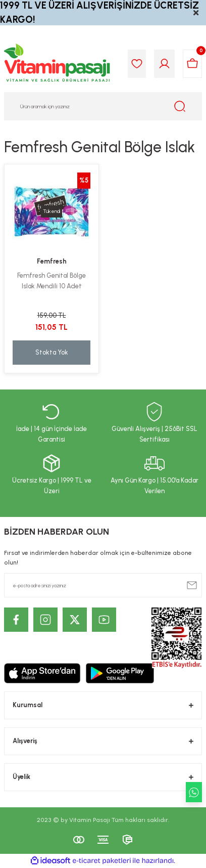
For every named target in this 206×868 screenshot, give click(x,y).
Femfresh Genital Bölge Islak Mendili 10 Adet (51, 281)
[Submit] (192, 585)
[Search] (103, 106)
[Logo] (58, 64)
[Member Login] (164, 64)
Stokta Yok (52, 352)
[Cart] (192, 64)
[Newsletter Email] (103, 585)
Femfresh (52, 261)
